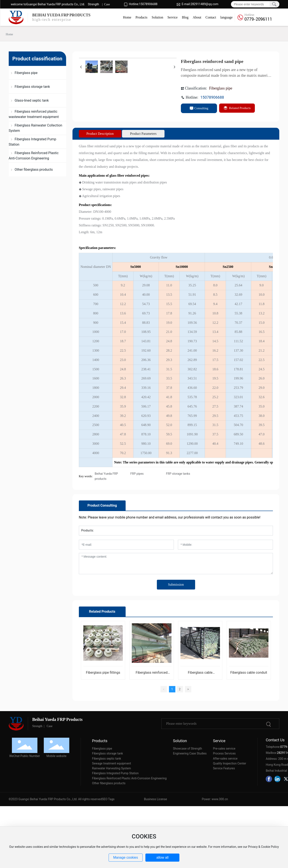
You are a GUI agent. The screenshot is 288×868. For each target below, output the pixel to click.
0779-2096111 (258, 19)
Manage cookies (126, 857)
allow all (162, 857)
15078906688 (148, 4)
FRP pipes (137, 474)
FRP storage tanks (178, 474)
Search (274, 4)
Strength (93, 4)
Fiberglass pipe (221, 88)
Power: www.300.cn (215, 799)
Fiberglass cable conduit (249, 673)
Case (107, 4)
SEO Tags (108, 799)
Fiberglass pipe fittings (103, 673)
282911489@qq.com (205, 4)
